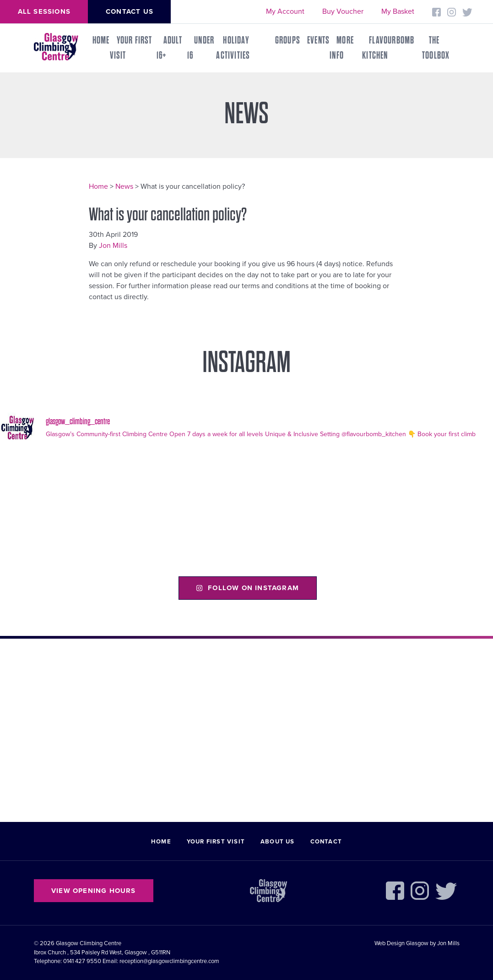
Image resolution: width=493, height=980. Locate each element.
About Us (278, 842)
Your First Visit (131, 48)
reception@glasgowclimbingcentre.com (169, 961)
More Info (342, 48)
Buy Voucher (343, 11)
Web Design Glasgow (401, 943)
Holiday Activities (233, 48)
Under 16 (201, 48)
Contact (326, 842)
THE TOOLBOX (436, 48)
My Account (285, 11)
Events (318, 40)
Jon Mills (113, 246)
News (124, 186)
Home (101, 40)
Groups (288, 40)
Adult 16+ (169, 48)
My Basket (398, 11)
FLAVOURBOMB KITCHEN (388, 48)
